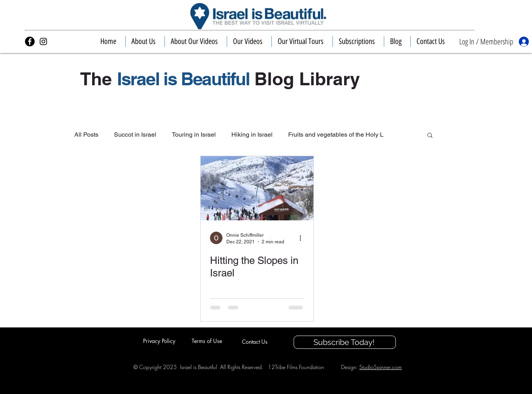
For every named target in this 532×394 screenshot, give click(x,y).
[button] (145, 41)
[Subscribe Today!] (345, 342)
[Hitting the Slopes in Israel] (257, 188)
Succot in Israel (135, 135)
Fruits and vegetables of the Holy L (336, 135)
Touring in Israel (194, 135)
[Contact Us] (255, 341)
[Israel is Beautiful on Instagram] (43, 41)
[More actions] (303, 238)
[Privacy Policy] (160, 341)
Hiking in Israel (252, 135)
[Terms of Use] (208, 341)
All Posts (86, 135)
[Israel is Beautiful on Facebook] (30, 41)
